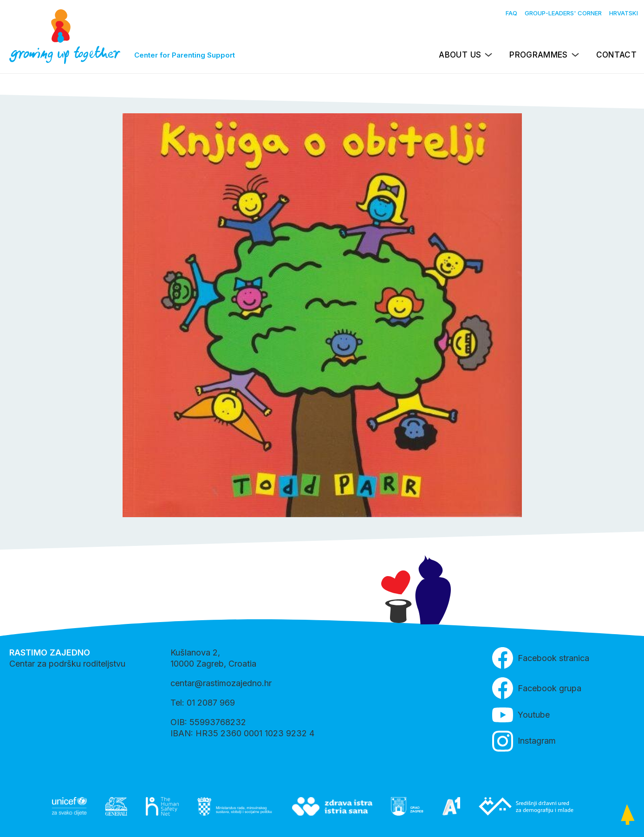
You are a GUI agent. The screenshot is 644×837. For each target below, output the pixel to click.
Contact (616, 55)
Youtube (521, 715)
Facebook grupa (537, 688)
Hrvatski (624, 13)
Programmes (538, 55)
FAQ (511, 13)
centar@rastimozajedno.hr (221, 683)
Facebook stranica (541, 658)
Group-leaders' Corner (563, 13)
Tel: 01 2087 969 (203, 703)
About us (460, 55)
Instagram (524, 741)
